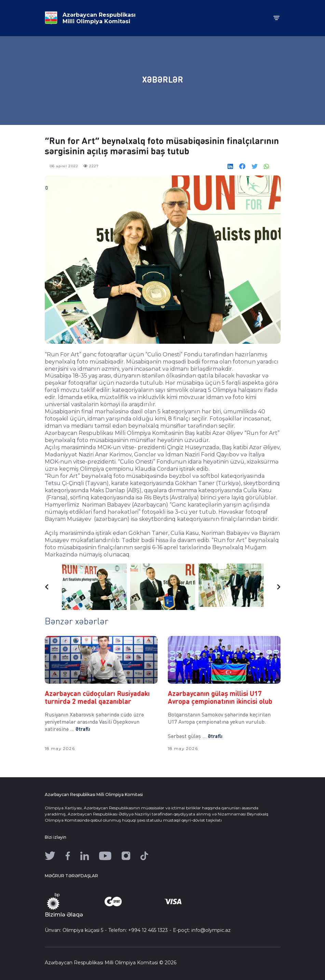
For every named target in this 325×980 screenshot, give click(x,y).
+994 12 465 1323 (148, 930)
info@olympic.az (211, 930)
